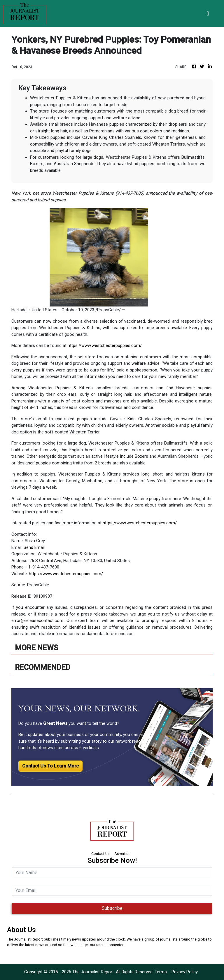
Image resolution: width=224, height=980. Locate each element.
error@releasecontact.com (37, 621)
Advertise (122, 854)
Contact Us (100, 854)
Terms (161, 972)
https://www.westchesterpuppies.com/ (105, 345)
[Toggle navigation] (208, 13)
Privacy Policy (185, 972)
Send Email (34, 547)
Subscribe (112, 908)
